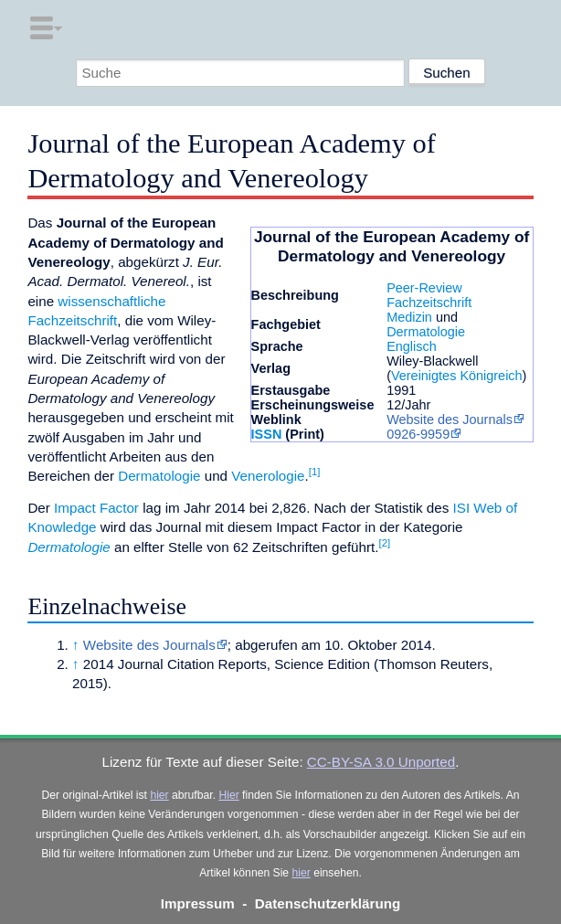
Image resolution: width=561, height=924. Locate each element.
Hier (228, 795)
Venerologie (268, 476)
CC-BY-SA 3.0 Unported (381, 762)
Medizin (409, 317)
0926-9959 (418, 434)
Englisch (412, 346)
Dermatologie (426, 332)
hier (159, 795)
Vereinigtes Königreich (457, 376)
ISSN (267, 434)
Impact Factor (96, 508)
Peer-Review (424, 288)
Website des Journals (450, 420)
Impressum (198, 903)
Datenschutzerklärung (328, 903)
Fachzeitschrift (429, 303)
